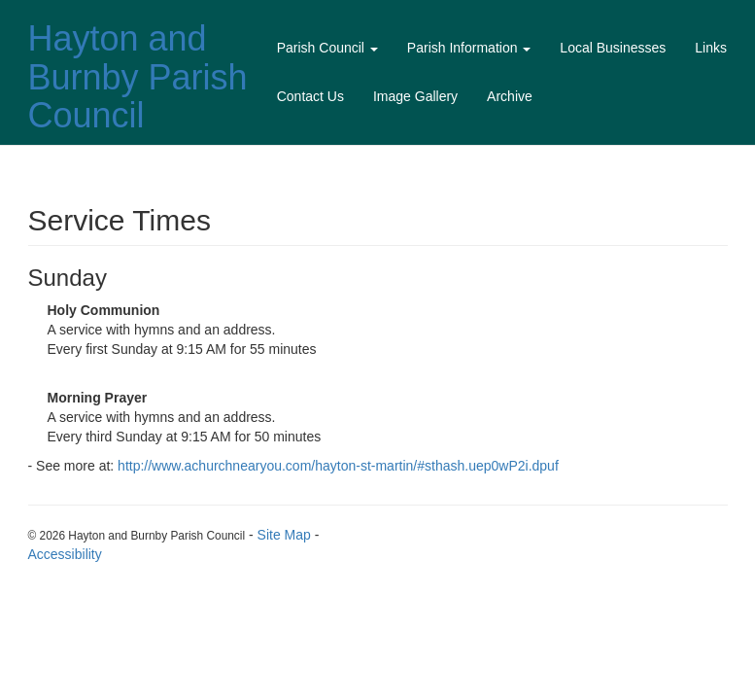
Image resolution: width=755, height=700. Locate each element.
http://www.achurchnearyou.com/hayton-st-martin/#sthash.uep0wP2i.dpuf (338, 466)
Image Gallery (415, 96)
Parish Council (327, 48)
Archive (510, 96)
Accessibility (65, 554)
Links (711, 48)
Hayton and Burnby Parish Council (138, 77)
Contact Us (310, 96)
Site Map (284, 535)
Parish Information (469, 48)
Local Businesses (613, 48)
